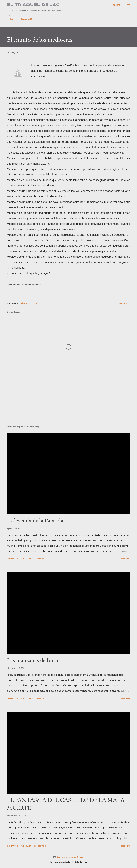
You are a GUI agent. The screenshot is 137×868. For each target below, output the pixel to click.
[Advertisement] (68, 402)
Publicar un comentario (34, 559)
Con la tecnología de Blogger (68, 857)
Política (23, 303)
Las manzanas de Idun (33, 660)
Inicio (9, 19)
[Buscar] (117, 5)
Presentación (25, 19)
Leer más (126, 559)
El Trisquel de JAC (33, 5)
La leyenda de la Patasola (35, 520)
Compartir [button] (121, 303)
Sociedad (33, 303)
